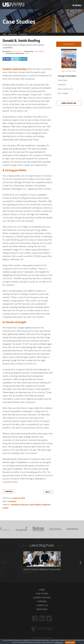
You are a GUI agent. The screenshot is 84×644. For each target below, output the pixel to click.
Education (25, 504)
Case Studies (42, 594)
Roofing (5, 508)
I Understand (70, 642)
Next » (48, 492)
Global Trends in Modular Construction (42, 569)
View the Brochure (69, 71)
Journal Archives (42, 597)
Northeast (12, 501)
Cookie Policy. (59, 642)
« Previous (9, 491)
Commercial (15, 504)
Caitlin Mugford (39, 51)
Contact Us (42, 605)
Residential (46, 504)
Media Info (42, 609)
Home (42, 590)
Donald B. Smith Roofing (15, 69)
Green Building (35, 504)
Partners (42, 601)
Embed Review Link (69, 103)
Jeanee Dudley (16, 51)
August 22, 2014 (19, 498)
